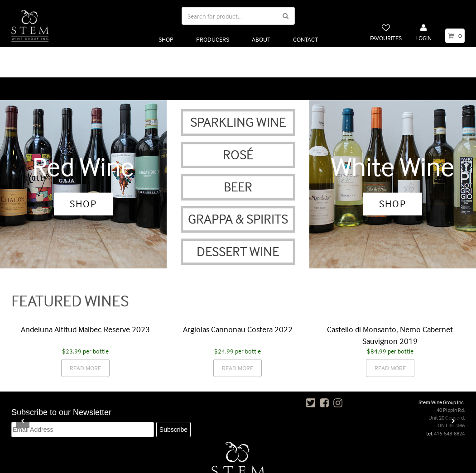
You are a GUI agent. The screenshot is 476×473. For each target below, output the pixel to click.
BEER (238, 155)
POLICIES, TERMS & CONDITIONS (189, 463)
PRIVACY (250, 463)
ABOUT (261, 39)
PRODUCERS (213, 39)
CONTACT (305, 39)
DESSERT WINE (238, 219)
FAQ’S (281, 463)
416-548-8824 (449, 401)
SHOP (166, 39)
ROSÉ (238, 122)
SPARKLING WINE (238, 90)
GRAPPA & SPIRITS (238, 187)
